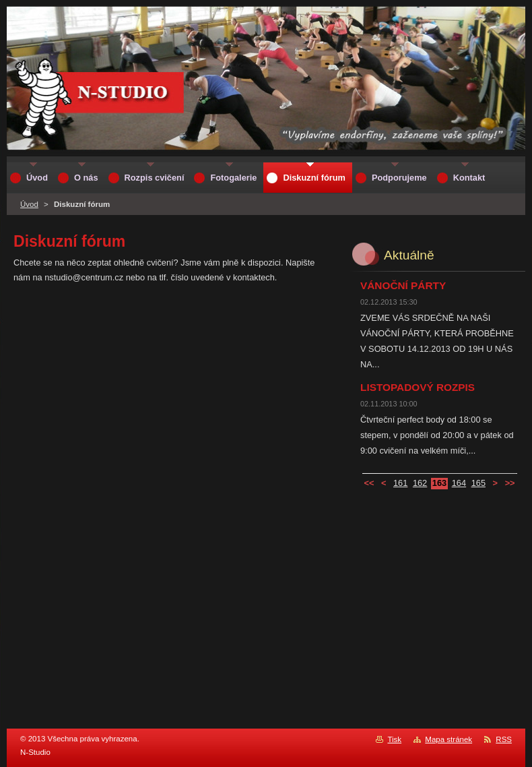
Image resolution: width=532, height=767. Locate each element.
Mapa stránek (448, 739)
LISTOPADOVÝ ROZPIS (418, 387)
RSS (504, 739)
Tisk (394, 739)
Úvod (29, 204)
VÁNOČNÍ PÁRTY (403, 285)
